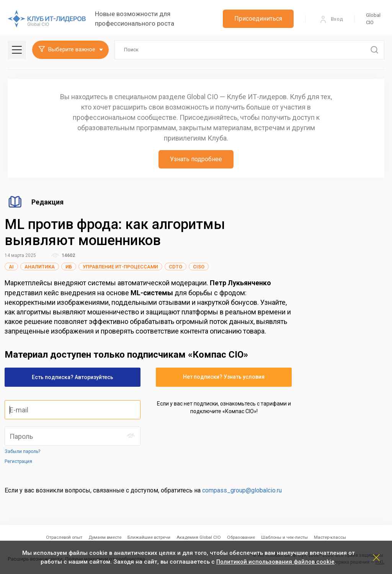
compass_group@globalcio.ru (242, 490)
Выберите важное (67, 50)
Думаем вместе (105, 537)
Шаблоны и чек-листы (284, 537)
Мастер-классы (330, 537)
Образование (241, 537)
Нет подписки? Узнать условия (224, 377)
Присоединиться (258, 19)
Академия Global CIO (199, 537)
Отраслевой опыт (64, 537)
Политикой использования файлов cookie (275, 562)
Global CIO (373, 19)
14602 (63, 255)
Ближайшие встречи (149, 537)
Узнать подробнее (196, 159)
